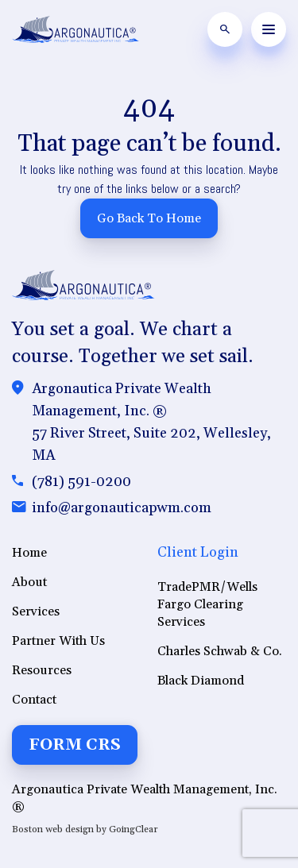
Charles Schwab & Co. (220, 651)
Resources (42, 670)
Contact (34, 700)
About (29, 582)
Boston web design (53, 829)
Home (29, 553)
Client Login (198, 552)
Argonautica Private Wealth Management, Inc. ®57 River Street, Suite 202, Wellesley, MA (151, 422)
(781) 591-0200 (81, 482)
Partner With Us (58, 641)
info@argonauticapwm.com (122, 508)
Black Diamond (201, 681)
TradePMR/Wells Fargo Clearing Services (207, 604)
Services (36, 611)
